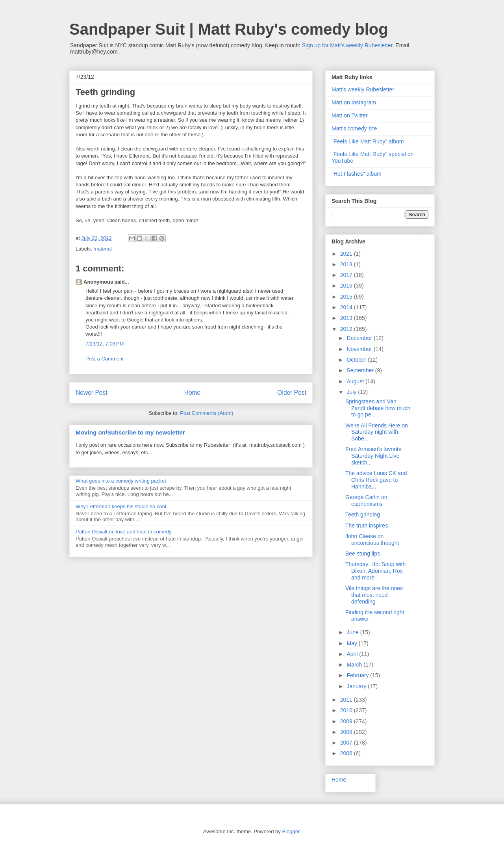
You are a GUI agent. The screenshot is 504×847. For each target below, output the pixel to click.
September (361, 370)
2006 (347, 753)
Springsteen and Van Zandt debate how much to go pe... (378, 408)
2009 (347, 721)
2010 (347, 710)
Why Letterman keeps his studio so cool (121, 506)
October (357, 360)
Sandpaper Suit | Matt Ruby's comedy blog (229, 29)
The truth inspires (367, 526)
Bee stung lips (363, 554)
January (357, 686)
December (360, 338)
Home (193, 393)
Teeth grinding (363, 515)
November (360, 349)
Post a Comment (105, 359)
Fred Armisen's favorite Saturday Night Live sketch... (373, 456)
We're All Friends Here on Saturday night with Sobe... (377, 432)
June (353, 632)
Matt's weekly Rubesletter (363, 89)
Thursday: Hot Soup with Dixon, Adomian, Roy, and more (375, 571)
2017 (347, 275)
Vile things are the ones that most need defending (374, 595)
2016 (347, 286)
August (356, 381)
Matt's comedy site (354, 128)
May (352, 643)
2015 (347, 297)
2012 (347, 329)
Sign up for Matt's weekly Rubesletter (347, 45)
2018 (347, 264)
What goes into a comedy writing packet (121, 481)
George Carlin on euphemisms (366, 501)
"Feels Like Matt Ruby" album (368, 141)
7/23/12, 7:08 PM (105, 344)
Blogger (291, 831)
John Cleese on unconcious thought (372, 540)
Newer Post (92, 393)
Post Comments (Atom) (207, 413)
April (353, 654)
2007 (347, 743)
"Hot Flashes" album (357, 174)
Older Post (292, 393)
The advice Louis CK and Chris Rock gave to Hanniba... (376, 480)
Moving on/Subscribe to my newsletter (130, 432)
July (352, 392)
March (355, 665)
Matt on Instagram (354, 102)
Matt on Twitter (350, 115)
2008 (347, 732)
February (358, 675)
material (103, 249)
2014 (347, 307)
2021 (347, 254)
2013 (347, 318)
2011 (347, 700)
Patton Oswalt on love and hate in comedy (124, 532)
